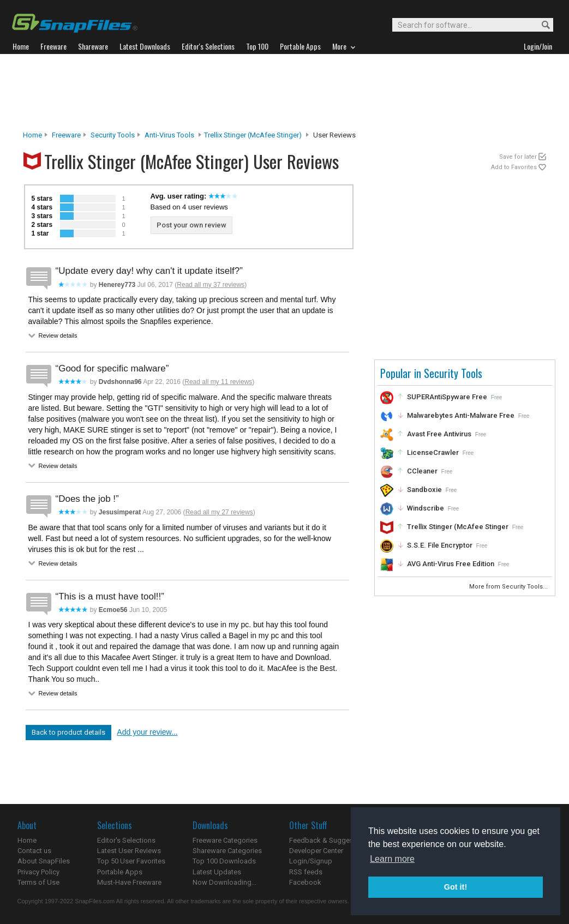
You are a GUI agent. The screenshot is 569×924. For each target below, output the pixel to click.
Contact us (34, 851)
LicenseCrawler (433, 452)
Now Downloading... (224, 882)
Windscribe (426, 508)
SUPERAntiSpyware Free (447, 397)
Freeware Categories (225, 840)
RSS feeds (306, 872)
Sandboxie (424, 490)
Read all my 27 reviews (219, 512)
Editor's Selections (126, 840)
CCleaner (422, 471)
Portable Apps (120, 872)
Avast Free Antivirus (439, 434)
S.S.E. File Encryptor (440, 545)
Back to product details (68, 732)
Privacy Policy (38, 872)
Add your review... (147, 732)
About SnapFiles (44, 861)
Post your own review (191, 225)
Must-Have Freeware (129, 882)
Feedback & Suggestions (329, 840)
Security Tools (113, 135)
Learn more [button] (392, 859)
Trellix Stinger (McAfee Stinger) (253, 135)
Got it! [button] (456, 887)
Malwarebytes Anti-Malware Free (461, 415)
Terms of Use (38, 882)
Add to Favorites (514, 167)
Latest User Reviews (129, 851)
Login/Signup (311, 861)
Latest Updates (217, 872)
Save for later (518, 157)
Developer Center (316, 851)
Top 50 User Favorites (131, 861)
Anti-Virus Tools (169, 135)
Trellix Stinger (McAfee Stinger (458, 527)
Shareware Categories (227, 851)
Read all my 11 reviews (218, 382)
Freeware (66, 135)
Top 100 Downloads (224, 861)
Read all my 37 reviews (211, 285)
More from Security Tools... (509, 587)
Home (32, 135)
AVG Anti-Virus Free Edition (451, 564)
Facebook (305, 882)
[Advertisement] (285, 92)
